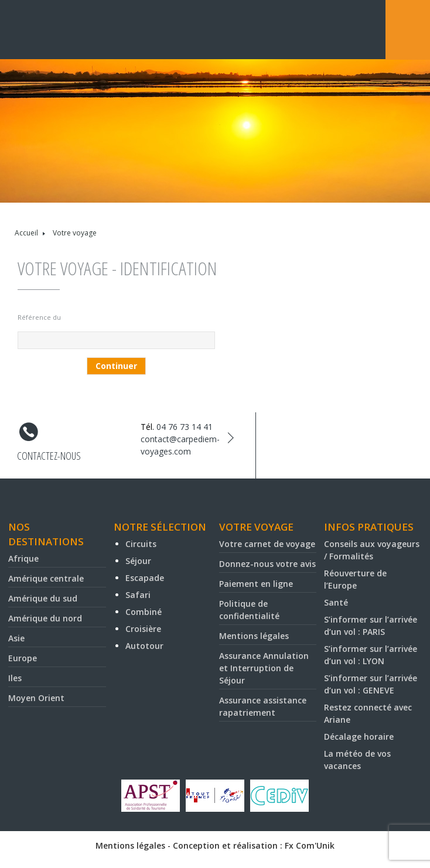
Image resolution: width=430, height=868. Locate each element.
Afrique (23, 558)
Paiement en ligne (256, 584)
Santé (336, 602)
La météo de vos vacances (357, 760)
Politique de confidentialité (249, 610)
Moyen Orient (36, 698)
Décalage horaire (359, 737)
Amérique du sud (43, 598)
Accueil (26, 233)
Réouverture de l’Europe (355, 579)
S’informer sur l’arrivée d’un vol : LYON (371, 655)
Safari (138, 595)
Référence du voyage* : (39, 319)
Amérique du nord (45, 618)
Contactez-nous (49, 456)
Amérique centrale (46, 578)
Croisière (143, 629)
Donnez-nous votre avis (267, 564)
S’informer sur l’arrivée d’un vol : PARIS (371, 626)
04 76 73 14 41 (185, 427)
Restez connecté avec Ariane (368, 713)
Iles (15, 678)
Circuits (141, 544)
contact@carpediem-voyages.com (180, 445)
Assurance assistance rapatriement (263, 706)
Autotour (144, 646)
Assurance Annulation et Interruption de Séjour (264, 668)
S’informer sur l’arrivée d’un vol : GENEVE (371, 684)
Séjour (138, 561)
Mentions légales (254, 636)
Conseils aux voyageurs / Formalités (372, 550)
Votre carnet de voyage (267, 544)
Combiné (144, 612)
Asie (16, 638)
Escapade (145, 578)
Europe (23, 658)
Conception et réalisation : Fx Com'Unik (254, 845)
